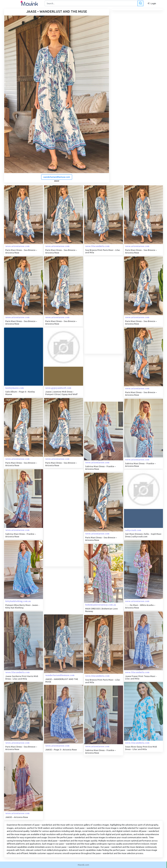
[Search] (94, 3)
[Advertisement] (108, 305)
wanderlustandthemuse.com (57, 177)
